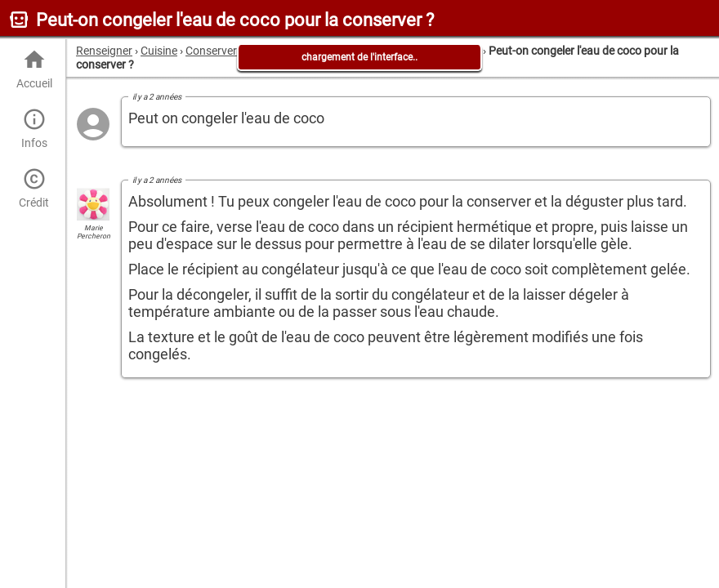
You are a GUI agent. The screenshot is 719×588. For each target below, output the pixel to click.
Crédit (34, 188)
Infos (34, 129)
